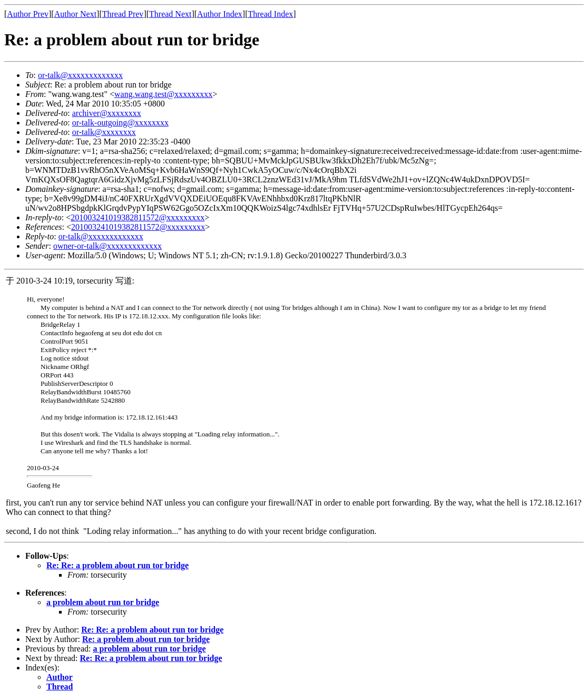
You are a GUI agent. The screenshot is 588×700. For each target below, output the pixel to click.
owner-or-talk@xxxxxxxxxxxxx (107, 246)
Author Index (220, 14)
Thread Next (170, 14)
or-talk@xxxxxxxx (104, 132)
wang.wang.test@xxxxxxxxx (163, 94)
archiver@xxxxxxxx (107, 113)
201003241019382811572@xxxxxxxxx (138, 217)
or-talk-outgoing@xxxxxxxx (120, 123)
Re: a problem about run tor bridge (146, 639)
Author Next (75, 14)
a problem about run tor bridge (103, 602)
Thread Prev (123, 14)
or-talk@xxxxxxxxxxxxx (80, 75)
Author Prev (28, 14)
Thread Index (271, 14)
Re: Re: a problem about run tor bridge (117, 565)
